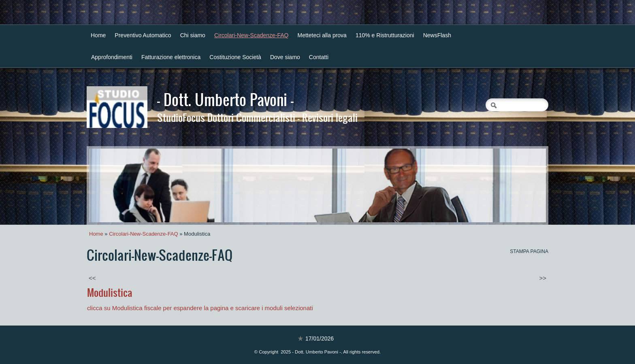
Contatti (319, 57)
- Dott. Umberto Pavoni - (225, 99)
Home (98, 35)
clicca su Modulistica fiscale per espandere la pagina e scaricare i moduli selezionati (201, 308)
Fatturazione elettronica (171, 57)
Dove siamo (285, 57)
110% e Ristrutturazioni (385, 35)
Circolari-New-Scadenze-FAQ (251, 35)
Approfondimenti (112, 57)
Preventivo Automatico (143, 35)
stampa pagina (529, 251)
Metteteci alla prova (322, 35)
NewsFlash (437, 35)
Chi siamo (193, 35)
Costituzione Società (235, 57)
